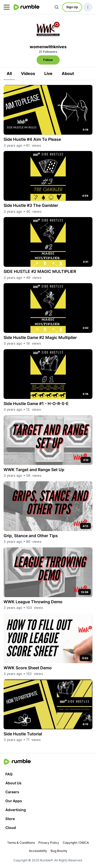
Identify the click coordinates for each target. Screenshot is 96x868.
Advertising (16, 810)
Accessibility (38, 851)
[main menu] (7, 7)
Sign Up (72, 7)
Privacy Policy (49, 843)
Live (48, 73)
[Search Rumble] (57, 7)
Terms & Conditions (21, 843)
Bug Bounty (59, 851)
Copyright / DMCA (76, 843)
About (68, 73)
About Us (13, 783)
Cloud (11, 828)
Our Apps (14, 801)
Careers (12, 792)
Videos (28, 73)
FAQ (9, 774)
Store (10, 819)
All (9, 73)
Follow (48, 60)
